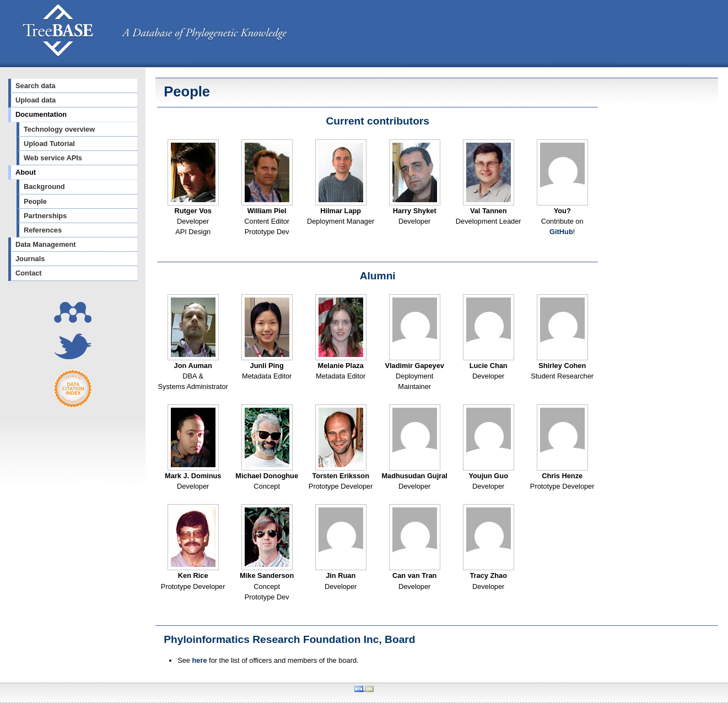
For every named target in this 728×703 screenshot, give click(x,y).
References (43, 230)
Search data (36, 86)
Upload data (36, 100)
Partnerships (45, 216)
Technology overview (59, 129)
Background (44, 186)
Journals (30, 259)
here (200, 660)
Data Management (46, 244)
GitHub (561, 232)
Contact (29, 273)
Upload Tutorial (49, 144)
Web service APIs (53, 158)
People (35, 201)
